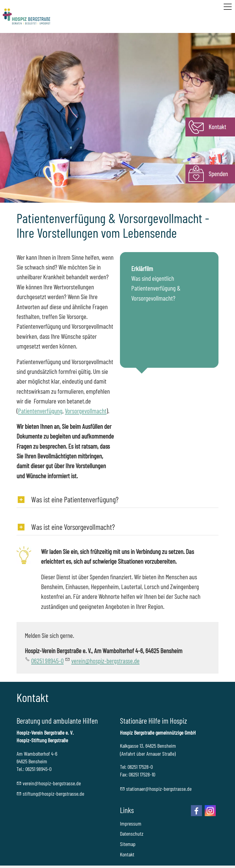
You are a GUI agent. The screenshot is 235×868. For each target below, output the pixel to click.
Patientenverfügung (40, 410)
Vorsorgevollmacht (86, 410)
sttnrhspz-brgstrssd (159, 789)
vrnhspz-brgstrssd (105, 660)
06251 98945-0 (47, 660)
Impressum (131, 823)
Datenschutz (132, 834)
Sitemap (128, 844)
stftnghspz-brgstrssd (53, 794)
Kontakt (127, 854)
